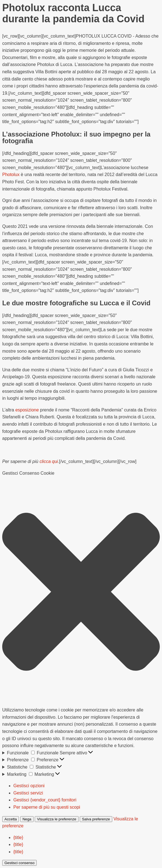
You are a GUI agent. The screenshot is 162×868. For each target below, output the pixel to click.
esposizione (27, 410)
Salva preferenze (96, 819)
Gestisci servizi (28, 793)
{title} (18, 837)
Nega (27, 819)
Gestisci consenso (19, 863)
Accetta (11, 819)
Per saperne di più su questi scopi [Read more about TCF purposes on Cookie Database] (47, 807)
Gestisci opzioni (29, 786)
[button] (81, 592)
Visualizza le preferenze (57, 819)
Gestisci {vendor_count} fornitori (45, 800)
